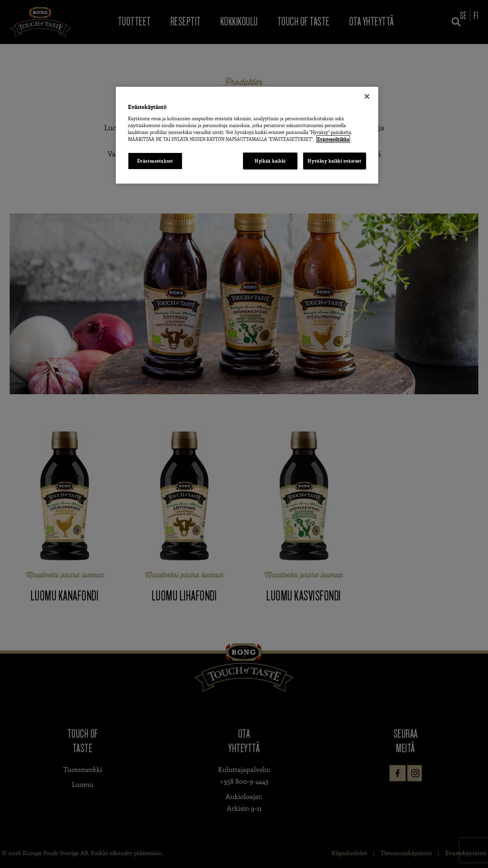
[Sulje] (367, 96)
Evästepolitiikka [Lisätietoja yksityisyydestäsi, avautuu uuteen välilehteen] (333, 139)
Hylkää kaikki (270, 161)
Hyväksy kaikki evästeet (334, 161)
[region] (247, 135)
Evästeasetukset (155, 161)
